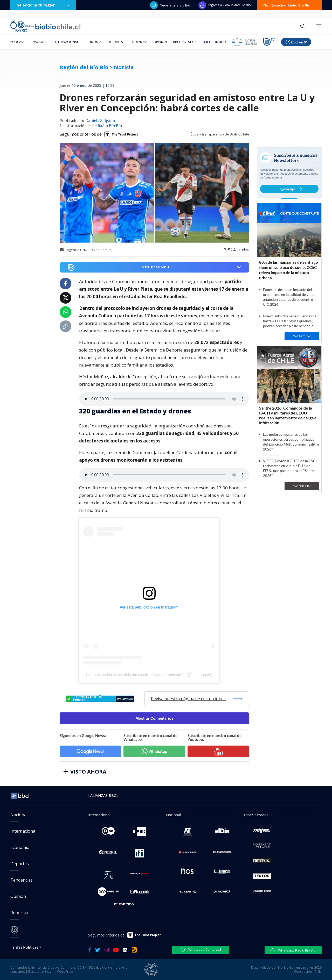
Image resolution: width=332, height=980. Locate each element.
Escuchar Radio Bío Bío (289, 5)
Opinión (160, 42)
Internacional (67, 42)
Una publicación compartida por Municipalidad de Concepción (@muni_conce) (149, 675)
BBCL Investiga (185, 42)
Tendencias (138, 42)
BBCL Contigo (214, 42)
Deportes (115, 42)
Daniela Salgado (100, 121)
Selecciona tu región (43, 5)
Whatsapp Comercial (201, 949)
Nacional (40, 42)
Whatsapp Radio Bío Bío (293, 950)
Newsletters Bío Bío (170, 5)
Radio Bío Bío (110, 126)
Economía (93, 42)
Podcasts (18, 42)
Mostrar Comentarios (154, 718)
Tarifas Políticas (25, 947)
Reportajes (21, 913)
